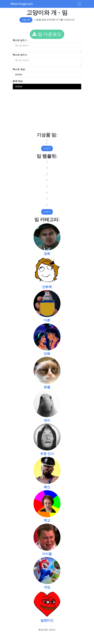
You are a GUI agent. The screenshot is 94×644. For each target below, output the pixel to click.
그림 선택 (26, 20)
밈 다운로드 (47, 34)
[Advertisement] (47, 112)
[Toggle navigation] (79, 4)
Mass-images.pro (22, 4)
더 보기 (47, 148)
